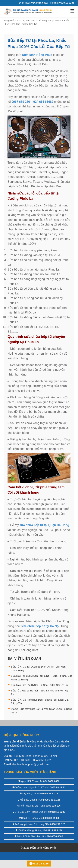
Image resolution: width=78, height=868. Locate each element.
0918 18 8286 (39, 864)
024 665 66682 (43, 102)
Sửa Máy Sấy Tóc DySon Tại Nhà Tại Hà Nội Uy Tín (39, 685)
